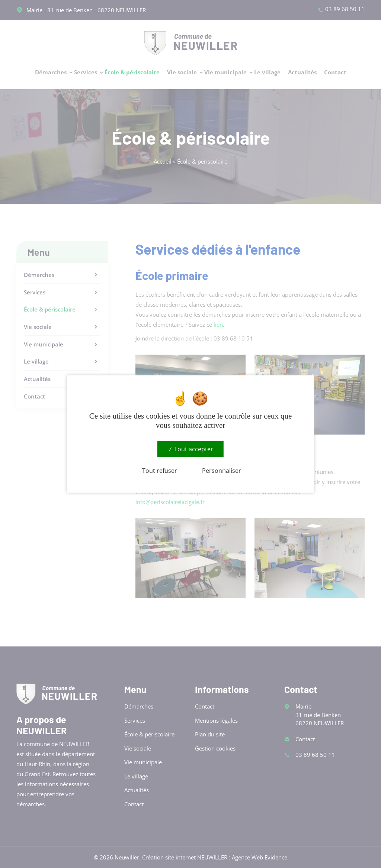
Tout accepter (190, 449)
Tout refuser (160, 471)
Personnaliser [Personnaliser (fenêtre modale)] (222, 471)
